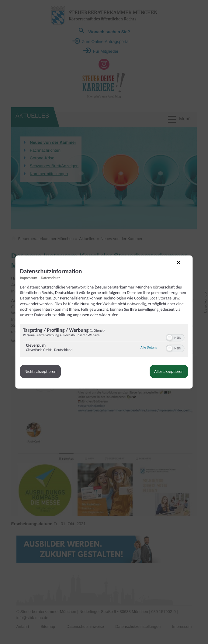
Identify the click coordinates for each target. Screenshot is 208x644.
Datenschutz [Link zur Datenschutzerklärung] (55, 276)
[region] (104, 345)
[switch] (170, 341)
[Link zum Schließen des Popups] (178, 264)
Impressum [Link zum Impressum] (34, 276)
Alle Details (144, 351)
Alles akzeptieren (164, 375)
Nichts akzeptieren (45, 375)
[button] (165, 341)
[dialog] (104, 322)
